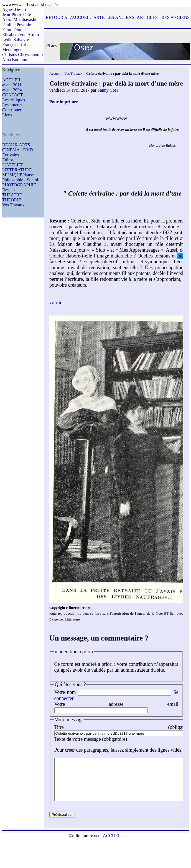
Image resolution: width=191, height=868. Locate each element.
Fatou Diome (14, 30)
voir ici (57, 302)
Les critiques (14, 100)
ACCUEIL (12, 80)
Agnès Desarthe (16, 10)
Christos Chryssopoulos (23, 55)
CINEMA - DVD (17, 150)
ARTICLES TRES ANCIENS (163, 17)
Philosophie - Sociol (20, 180)
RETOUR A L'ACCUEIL (68, 17)
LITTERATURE (17, 170)
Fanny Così (108, 90)
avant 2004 (12, 90)
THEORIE (12, 200)
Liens (7, 115)
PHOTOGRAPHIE (19, 185)
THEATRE (12, 195)
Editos (8, 160)
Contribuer (12, 110)
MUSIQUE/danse (18, 175)
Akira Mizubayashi (19, 20)
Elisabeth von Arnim (21, 35)
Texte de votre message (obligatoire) (91, 739)
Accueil (55, 73)
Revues (9, 190)
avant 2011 (12, 85)
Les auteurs (12, 105)
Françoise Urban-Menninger (18, 47)
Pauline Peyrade (17, 25)
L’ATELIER (13, 165)
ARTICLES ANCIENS (114, 17)
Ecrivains (11, 155)
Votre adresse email (116, 704)
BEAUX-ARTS (16, 145)
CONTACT (12, 95)
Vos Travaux (13, 205)
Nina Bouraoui (15, 60)
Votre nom (65, 692)
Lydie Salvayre (16, 40)
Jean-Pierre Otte (17, 15)
